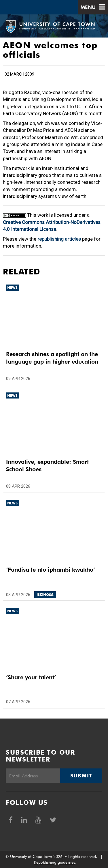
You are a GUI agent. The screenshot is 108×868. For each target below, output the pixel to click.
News (12, 288)
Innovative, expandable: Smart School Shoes (47, 465)
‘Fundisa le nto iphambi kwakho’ (51, 570)
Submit (81, 776)
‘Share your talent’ (31, 677)
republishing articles (59, 239)
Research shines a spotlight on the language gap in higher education (52, 358)
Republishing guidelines (55, 862)
